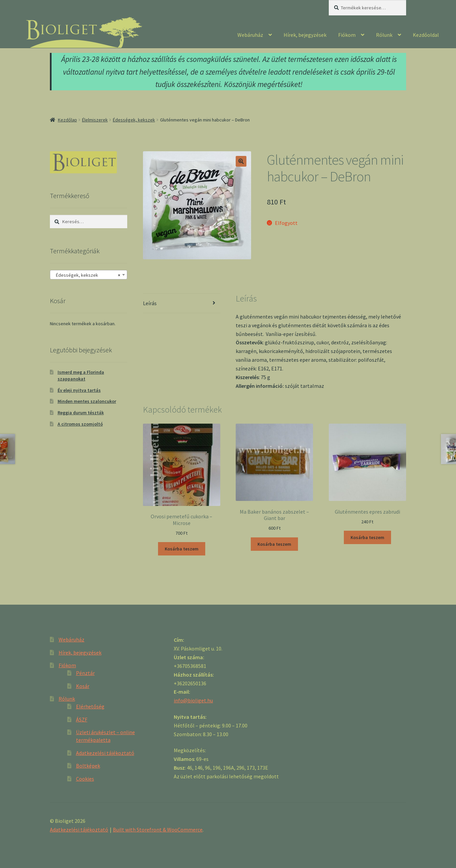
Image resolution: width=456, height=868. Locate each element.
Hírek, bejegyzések (305, 35)
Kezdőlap (67, 120)
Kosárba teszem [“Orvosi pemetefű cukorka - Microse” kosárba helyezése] (182, 549)
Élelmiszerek (95, 120)
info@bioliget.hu (193, 700)
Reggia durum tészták (81, 413)
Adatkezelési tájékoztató (105, 753)
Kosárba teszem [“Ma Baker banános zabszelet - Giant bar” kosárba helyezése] (274, 544)
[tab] (182, 304)
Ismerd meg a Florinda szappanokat (81, 375)
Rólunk (384, 35)
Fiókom (347, 35)
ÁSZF (82, 719)
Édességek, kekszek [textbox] (87, 275)
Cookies (85, 779)
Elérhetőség (90, 706)
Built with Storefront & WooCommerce (158, 830)
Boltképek (88, 766)
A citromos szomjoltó (80, 424)
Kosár (83, 686)
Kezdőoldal (426, 35)
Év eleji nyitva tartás (79, 390)
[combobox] (89, 275)
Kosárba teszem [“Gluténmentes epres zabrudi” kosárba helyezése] (367, 537)
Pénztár (85, 673)
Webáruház (250, 35)
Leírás (150, 303)
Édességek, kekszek (134, 120)
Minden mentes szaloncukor (87, 401)
